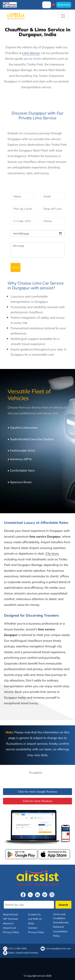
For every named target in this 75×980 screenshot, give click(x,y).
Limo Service (31, 53)
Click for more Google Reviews (37, 792)
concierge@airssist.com (58, 949)
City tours (52, 553)
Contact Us (34, 914)
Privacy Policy (11, 932)
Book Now (64, 5)
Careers (33, 928)
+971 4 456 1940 (17, 949)
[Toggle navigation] (63, 16)
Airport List (9, 928)
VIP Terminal (10, 919)
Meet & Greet (10, 914)
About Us (8, 923)
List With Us (35, 919)
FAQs (31, 923)
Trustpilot (35, 773)
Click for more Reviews (38, 801)
